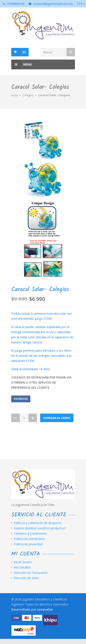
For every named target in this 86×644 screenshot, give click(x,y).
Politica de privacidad (28, 544)
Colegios (28, 95)
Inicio (15, 95)
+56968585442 (16, 4)
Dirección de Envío (26, 578)
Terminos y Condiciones (30, 534)
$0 (24, 52)
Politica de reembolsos (29, 539)
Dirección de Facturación (31, 573)
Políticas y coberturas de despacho (38, 523)
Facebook (21, 399)
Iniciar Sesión (23, 562)
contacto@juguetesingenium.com (53, 4)
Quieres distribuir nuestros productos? (40, 528)
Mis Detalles (22, 567)
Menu (22, 64)
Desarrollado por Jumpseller (32, 609)
